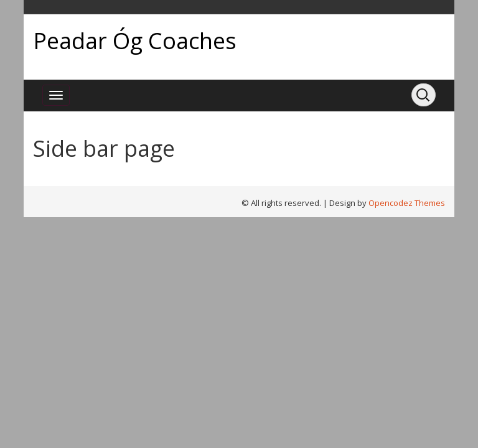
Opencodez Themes (407, 203)
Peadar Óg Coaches (135, 41)
